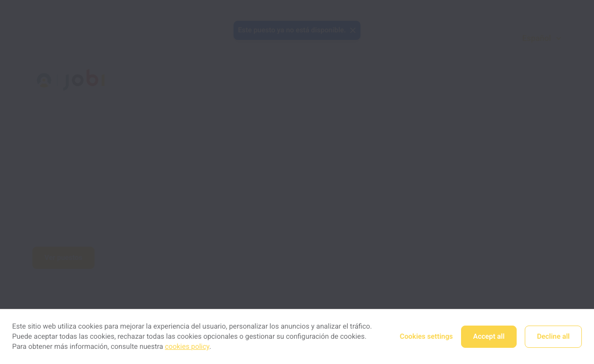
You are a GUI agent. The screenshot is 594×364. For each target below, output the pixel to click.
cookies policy (187, 347)
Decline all (553, 337)
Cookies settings (426, 337)
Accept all (489, 337)
